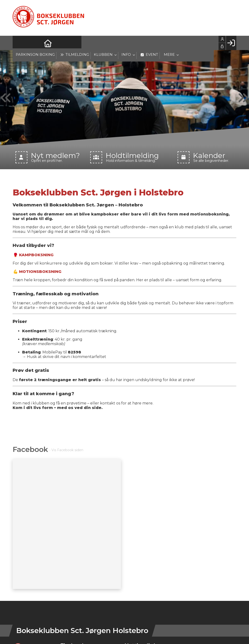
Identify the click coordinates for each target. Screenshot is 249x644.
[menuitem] (20, 43)
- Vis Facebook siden (66, 450)
